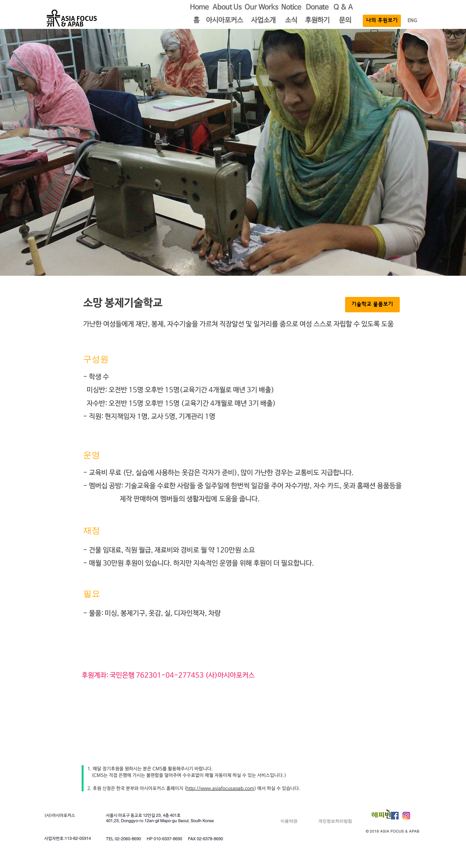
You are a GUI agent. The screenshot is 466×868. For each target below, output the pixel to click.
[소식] (291, 21)
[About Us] (227, 8)
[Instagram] (406, 816)
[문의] (345, 21)
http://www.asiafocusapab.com (220, 789)
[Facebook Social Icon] (395, 816)
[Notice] (291, 8)
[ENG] (412, 21)
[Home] (199, 8)
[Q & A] (343, 8)
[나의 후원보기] (382, 21)
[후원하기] (317, 21)
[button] (196, 21)
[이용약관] (289, 821)
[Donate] (317, 8)
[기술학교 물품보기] (372, 305)
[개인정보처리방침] (335, 821)
